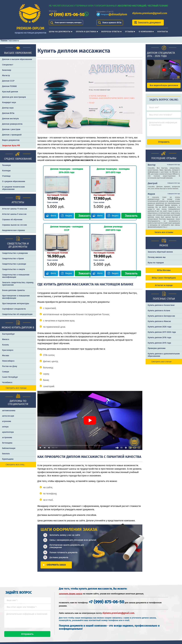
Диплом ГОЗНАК (9, 86)
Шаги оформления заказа (131, 615)
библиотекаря (9, 448)
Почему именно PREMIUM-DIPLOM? (129, 624)
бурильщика (8, 459)
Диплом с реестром (11, 129)
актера (5, 427)
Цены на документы (60, 32)
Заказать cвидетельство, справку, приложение (18, 284)
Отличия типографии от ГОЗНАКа (164, 615)
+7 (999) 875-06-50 (67, 15)
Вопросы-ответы (111, 32)
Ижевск (6, 339)
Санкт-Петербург (10, 377)
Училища (6, 176)
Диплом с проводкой (12, 135)
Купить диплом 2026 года (160, 329)
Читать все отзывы (164, 235)
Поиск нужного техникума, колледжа (72, 23)
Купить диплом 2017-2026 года (162, 335)
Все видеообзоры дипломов (164, 85)
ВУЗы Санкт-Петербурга (164, 280)
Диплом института (10, 119)
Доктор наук (8, 108)
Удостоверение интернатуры (16, 303)
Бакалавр (7, 70)
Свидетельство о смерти (14, 269)
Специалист (8, 65)
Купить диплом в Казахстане (161, 308)
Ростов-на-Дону (10, 366)
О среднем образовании (14, 181)
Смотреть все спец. (15, 464)
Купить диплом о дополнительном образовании (164, 357)
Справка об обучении (12, 220)
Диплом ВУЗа (8, 113)
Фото (48, 197)
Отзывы (129, 32)
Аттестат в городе (164, 288)
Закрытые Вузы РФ (11, 146)
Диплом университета (12, 124)
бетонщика (7, 443)
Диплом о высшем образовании (17, 59)
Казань (5, 345)
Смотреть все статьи (161, 364)
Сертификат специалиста (14, 309)
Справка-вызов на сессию (15, 225)
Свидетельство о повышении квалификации (16, 276)
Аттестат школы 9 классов (14, 214)
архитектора (8, 432)
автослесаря (8, 416)
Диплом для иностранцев (14, 97)
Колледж (6, 171)
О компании (145, 32)
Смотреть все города (16, 388)
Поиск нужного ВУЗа (112, 23)
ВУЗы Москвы (164, 273)
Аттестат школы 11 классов (15, 209)
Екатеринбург (8, 334)
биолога (6, 454)
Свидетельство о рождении (15, 253)
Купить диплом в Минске (159, 324)
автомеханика (9, 411)
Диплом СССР (8, 81)
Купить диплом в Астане (159, 313)
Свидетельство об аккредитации (17, 314)
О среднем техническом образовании (13, 188)
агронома (7, 421)
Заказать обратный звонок (160, 254)
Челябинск (7, 382)
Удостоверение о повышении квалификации (16, 297)
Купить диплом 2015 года (159, 345)
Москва (6, 356)
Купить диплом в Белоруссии (161, 319)
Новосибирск (8, 361)
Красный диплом (10, 92)
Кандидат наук (9, 102)
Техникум (6, 165)
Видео (63, 197)
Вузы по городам (156, 265)
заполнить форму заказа (71, 556)
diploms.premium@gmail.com (150, 13)
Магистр (6, 76)
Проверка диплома (157, 351)
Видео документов (11, 140)
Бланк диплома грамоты (13, 290)
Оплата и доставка (86, 32)
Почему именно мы (157, 260)
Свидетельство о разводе (14, 264)
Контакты (163, 32)
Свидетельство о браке (13, 259)
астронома (7, 437)
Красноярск (8, 350)
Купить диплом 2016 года (159, 340)
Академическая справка (14, 230)
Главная (4, 41)
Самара (6, 372)
